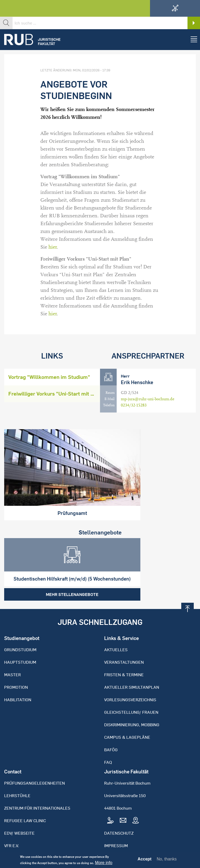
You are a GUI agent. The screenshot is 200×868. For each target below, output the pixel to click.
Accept (144, 860)
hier (53, 247)
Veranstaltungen (124, 643)
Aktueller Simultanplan (132, 668)
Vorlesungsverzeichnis (130, 681)
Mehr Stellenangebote (50, 576)
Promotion (16, 668)
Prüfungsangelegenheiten (35, 764)
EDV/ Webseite (19, 814)
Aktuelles (116, 631)
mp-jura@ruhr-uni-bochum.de (148, 399)
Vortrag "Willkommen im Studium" (49, 377)
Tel (110, 802)
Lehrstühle (17, 777)
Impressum (116, 827)
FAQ (108, 743)
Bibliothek (16, 839)
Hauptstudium (20, 643)
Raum (110, 393)
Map (135, 802)
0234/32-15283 (134, 405)
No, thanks (167, 860)
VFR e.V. (12, 827)
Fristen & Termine (124, 656)
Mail (123, 802)
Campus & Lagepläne (127, 718)
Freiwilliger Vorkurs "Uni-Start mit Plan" (54, 394)
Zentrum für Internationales (37, 789)
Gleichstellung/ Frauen (131, 693)
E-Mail (110, 399)
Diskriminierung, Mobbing (132, 706)
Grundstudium (20, 631)
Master (12, 656)
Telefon (109, 405)
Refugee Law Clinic (25, 802)
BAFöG (111, 731)
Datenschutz (119, 814)
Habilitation (18, 681)
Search (194, 23)
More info (104, 864)
